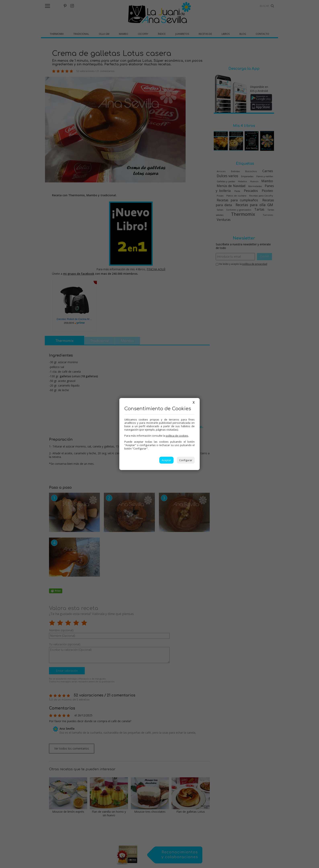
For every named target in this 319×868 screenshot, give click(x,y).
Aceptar (166, 460)
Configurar (186, 460)
